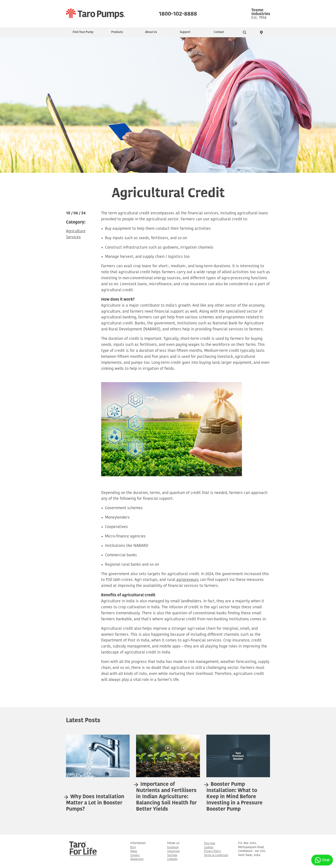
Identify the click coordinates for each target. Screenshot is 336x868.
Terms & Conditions (216, 855)
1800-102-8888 (178, 13)
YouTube (172, 855)
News (134, 851)
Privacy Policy (212, 851)
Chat (322, 860)
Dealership (137, 859)
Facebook (173, 847)
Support (185, 32)
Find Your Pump (83, 32)
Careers (135, 855)
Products (117, 32)
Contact (219, 32)
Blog (133, 847)
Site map (210, 843)
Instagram (173, 851)
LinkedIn (172, 859)
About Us (151, 32)
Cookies (209, 847)
